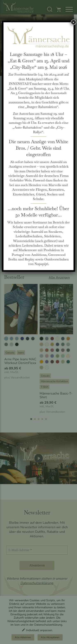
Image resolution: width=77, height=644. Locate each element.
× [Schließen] (74, 22)
